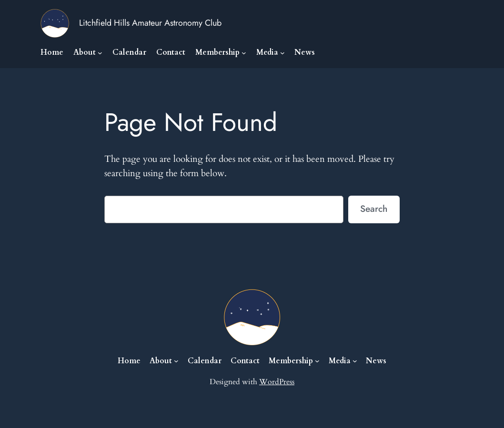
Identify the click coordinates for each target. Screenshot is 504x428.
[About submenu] (100, 53)
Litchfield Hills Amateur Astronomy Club (150, 23)
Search (374, 209)
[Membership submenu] (244, 53)
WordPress (277, 382)
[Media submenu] (282, 53)
